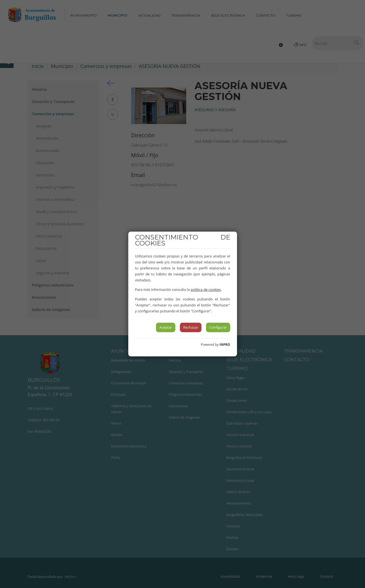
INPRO (225, 345)
